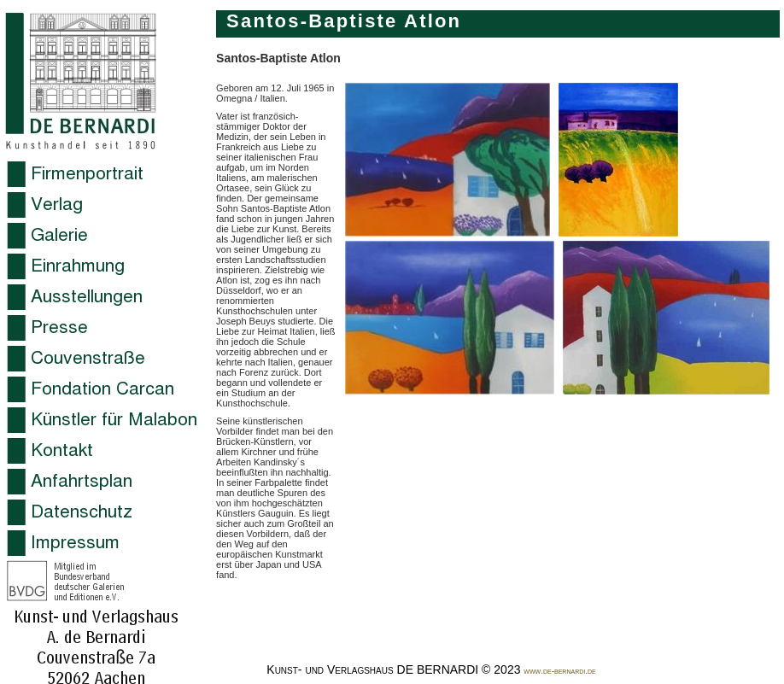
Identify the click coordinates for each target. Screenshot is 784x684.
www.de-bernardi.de (559, 671)
